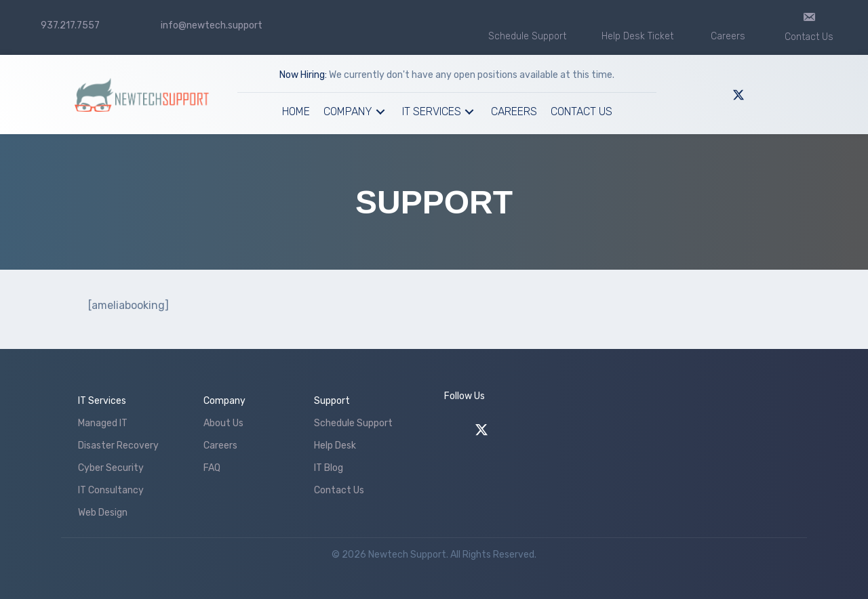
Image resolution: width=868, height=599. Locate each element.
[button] (380, 112)
